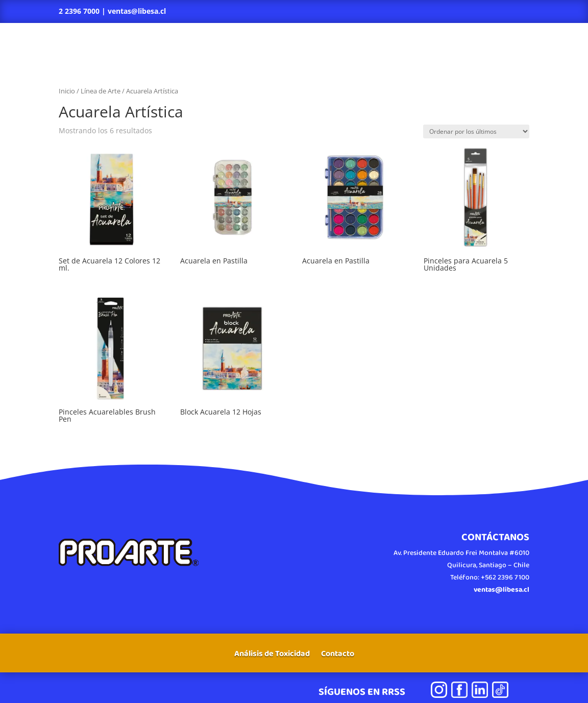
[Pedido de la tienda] (476, 131)
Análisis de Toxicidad (272, 655)
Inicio (67, 91)
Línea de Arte (101, 91)
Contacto (338, 655)
